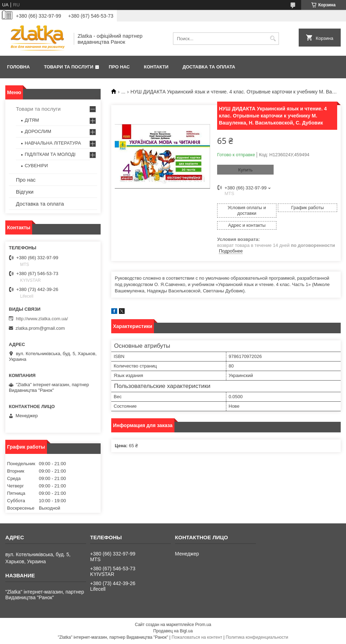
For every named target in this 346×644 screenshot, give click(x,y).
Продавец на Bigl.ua (173, 631)
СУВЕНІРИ (36, 166)
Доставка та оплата (209, 67)
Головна (18, 67)
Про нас (119, 67)
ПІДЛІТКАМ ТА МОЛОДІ (50, 154)
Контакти (156, 67)
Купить (245, 170)
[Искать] (273, 39)
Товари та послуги (68, 67)
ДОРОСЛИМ (38, 131)
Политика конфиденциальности (257, 637)
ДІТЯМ (32, 120)
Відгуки (25, 192)
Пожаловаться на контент (197, 637)
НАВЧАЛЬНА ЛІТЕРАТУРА (53, 143)
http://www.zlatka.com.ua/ (42, 319)
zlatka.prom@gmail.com (40, 328)
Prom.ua (203, 625)
